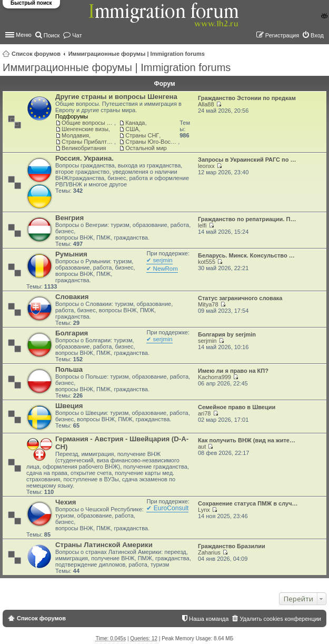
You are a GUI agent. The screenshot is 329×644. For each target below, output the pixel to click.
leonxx (206, 166)
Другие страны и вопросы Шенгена (116, 97)
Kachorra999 (215, 377)
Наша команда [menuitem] (209, 619)
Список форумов (36, 54)
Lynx (204, 510)
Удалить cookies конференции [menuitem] (280, 619)
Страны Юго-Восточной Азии (152, 142)
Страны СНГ (142, 135)
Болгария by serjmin (227, 334)
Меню (24, 35)
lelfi (202, 225)
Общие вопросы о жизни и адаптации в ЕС (88, 123)
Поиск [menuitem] (52, 35)
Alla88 (206, 104)
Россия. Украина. (84, 158)
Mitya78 (208, 304)
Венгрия (69, 218)
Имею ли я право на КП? (233, 371)
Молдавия (75, 135)
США (132, 129)
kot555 (207, 262)
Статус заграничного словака (240, 298)
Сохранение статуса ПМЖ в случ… (248, 503)
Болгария (72, 333)
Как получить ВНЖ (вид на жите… (247, 440)
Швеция (69, 406)
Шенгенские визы (85, 129)
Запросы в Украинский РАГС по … (247, 160)
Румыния (71, 254)
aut (202, 447)
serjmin (207, 341)
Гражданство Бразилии (232, 546)
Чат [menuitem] (77, 35)
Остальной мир (146, 148)
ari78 (204, 413)
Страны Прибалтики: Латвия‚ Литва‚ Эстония (88, 142)
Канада (135, 123)
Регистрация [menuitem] (282, 35)
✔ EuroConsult (167, 508)
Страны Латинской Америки (104, 545)
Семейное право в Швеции (237, 407)
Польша (69, 369)
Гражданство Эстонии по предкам (247, 98)
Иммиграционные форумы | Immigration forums (137, 54)
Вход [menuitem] (317, 35)
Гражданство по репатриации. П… (247, 219)
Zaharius (209, 552)
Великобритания (84, 148)
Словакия (72, 297)
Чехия (66, 502)
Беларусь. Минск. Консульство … (246, 255)
